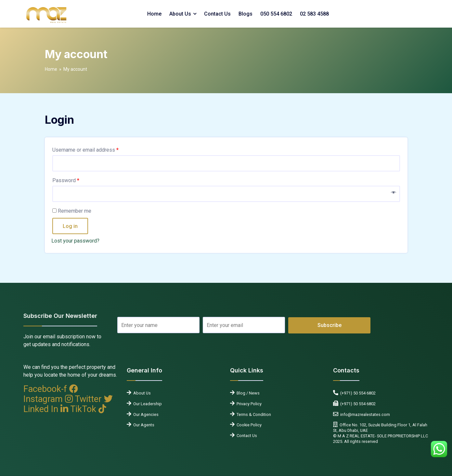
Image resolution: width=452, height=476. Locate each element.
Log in (70, 226)
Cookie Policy (248, 425)
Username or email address (85, 150)
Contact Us (217, 14)
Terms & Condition (253, 414)
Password (66, 180)
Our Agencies (145, 414)
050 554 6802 (276, 14)
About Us (180, 14)
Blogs (245, 14)
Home (154, 14)
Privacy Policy (248, 404)
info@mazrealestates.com (364, 414)
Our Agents (143, 425)
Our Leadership (147, 404)
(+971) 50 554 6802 (357, 393)
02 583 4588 (314, 14)
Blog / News (247, 393)
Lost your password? (75, 241)
